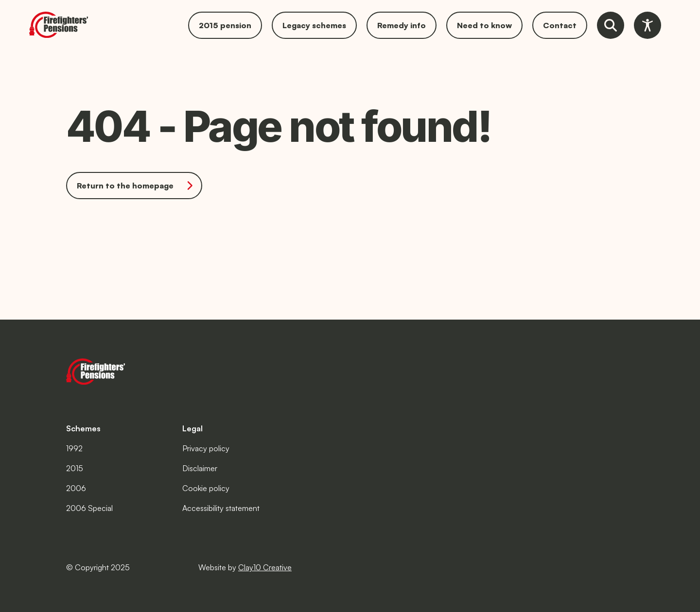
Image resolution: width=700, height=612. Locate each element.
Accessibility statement (221, 508)
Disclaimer (200, 468)
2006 (76, 488)
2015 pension (225, 25)
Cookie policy (206, 488)
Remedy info (402, 25)
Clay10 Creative (265, 567)
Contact (560, 25)
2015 (75, 468)
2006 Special (89, 508)
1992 (74, 448)
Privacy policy (206, 448)
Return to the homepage (136, 186)
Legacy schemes (314, 25)
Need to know (484, 25)
